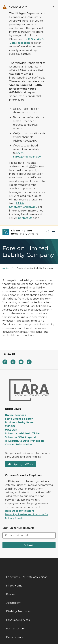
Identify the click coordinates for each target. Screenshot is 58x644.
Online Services (15, 415)
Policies (11, 594)
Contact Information (18, 445)
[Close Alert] (54, 7)
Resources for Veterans (20, 511)
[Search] (47, 231)
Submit (29, 545)
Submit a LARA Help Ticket (23, 433)
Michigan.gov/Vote (21, 464)
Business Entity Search (20, 422)
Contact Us (25, 218)
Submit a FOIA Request (20, 437)
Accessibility (13, 603)
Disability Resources (18, 611)
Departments (15, 637)
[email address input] (29, 535)
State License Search (19, 419)
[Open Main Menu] (54, 231)
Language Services (18, 620)
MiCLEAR (11, 430)
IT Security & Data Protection (24, 441)
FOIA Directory (15, 629)
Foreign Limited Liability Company (35, 268)
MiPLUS (10, 426)
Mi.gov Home (14, 586)
